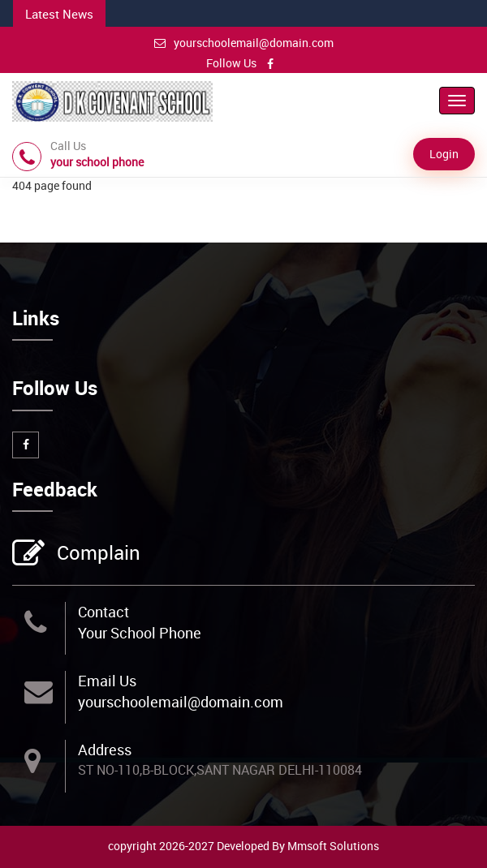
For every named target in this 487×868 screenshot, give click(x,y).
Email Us (107, 681)
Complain (97, 554)
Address (105, 750)
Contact (103, 612)
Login (444, 154)
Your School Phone (140, 633)
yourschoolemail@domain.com (244, 43)
